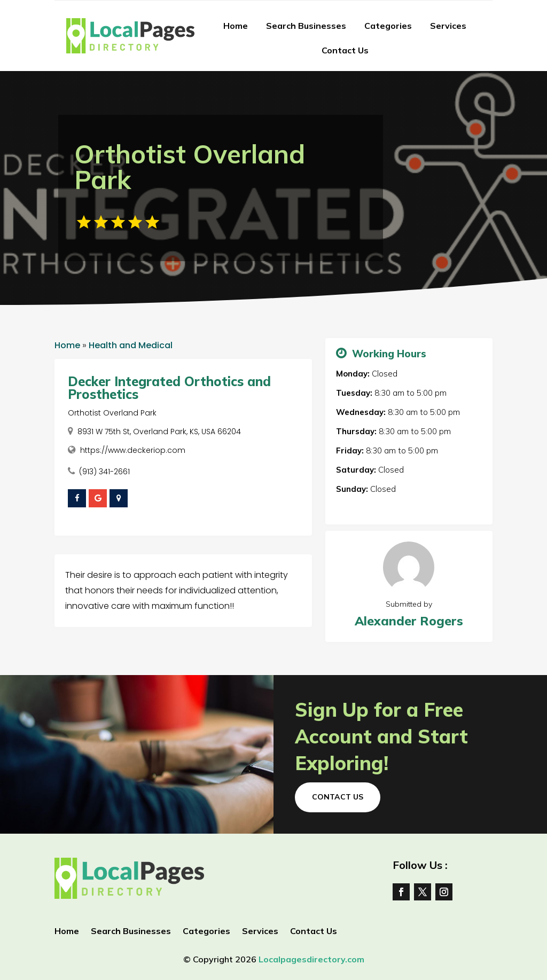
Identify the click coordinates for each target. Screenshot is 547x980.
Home (236, 26)
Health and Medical (131, 345)
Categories (388, 26)
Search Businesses (306, 26)
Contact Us (345, 50)
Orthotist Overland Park (112, 413)
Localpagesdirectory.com (311, 959)
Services (448, 26)
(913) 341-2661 (104, 472)
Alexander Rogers (409, 621)
